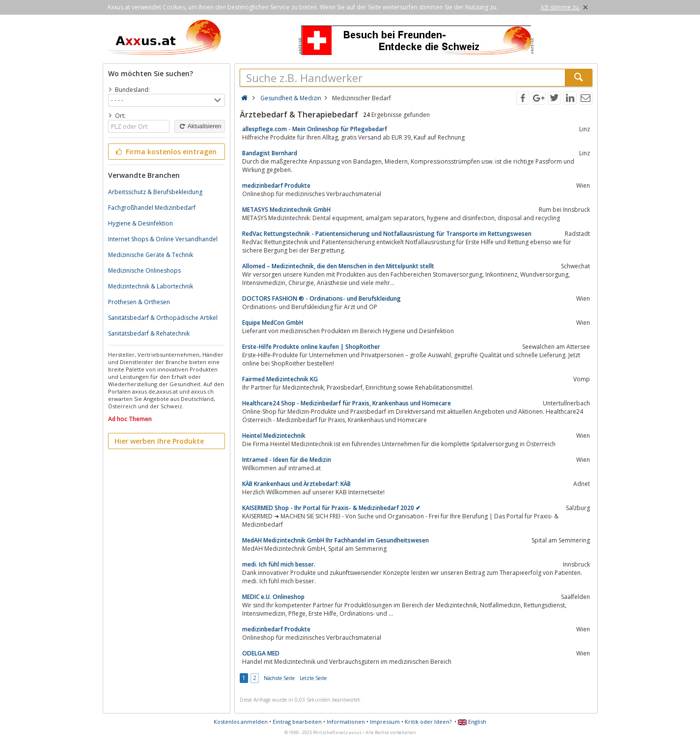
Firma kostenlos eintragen (166, 152)
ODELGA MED (261, 653)
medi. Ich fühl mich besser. (279, 564)
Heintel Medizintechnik (274, 436)
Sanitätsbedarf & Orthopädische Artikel (163, 318)
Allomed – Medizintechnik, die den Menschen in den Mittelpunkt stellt (338, 266)
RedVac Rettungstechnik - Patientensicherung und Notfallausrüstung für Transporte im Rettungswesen (387, 234)
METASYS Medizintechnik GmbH (286, 210)
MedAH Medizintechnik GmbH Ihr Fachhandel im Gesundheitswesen (336, 540)
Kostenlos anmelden (241, 722)
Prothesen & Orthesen (139, 302)
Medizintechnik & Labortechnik (151, 286)
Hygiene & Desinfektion (140, 223)
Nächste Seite (279, 678)
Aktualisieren (199, 126)
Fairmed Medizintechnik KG (280, 379)
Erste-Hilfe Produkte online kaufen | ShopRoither (311, 347)
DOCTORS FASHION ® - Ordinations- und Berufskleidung (322, 298)
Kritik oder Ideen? (428, 722)
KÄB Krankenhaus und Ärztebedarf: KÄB (296, 484)
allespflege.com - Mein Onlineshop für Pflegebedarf (315, 129)
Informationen (346, 722)
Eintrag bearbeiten (297, 722)
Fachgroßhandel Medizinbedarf (152, 208)
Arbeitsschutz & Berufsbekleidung (155, 192)
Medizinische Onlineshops (144, 270)
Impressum (385, 722)
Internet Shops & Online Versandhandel (163, 239)
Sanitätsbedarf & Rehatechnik (149, 333)
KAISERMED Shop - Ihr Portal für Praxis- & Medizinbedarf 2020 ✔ (331, 508)
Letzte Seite (313, 678)
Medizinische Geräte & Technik (151, 255)
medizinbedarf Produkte (276, 185)
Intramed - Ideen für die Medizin (287, 460)
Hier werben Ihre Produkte (159, 441)
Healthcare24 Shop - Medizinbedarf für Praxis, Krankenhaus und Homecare (347, 403)
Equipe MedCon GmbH (273, 323)
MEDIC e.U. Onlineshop (273, 597)
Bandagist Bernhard (270, 153)
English (472, 722)
